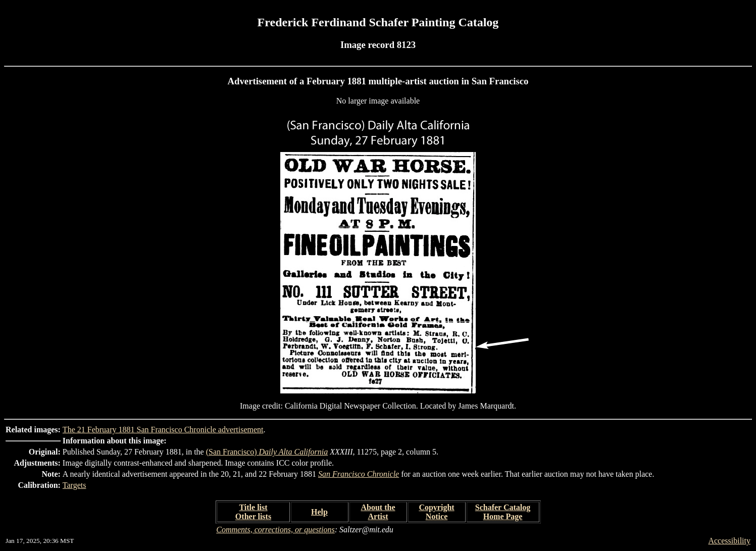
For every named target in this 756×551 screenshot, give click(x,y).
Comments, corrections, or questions (275, 530)
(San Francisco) (267, 452)
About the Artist (378, 512)
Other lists (253, 516)
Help (319, 512)
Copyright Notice (436, 512)
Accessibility (729, 541)
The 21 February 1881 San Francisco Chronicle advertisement (163, 430)
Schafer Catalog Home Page (503, 512)
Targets (74, 485)
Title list (253, 507)
